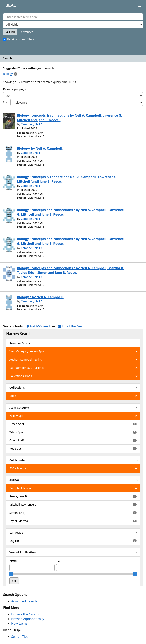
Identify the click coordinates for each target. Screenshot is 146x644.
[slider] (11, 574)
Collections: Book (73, 376)
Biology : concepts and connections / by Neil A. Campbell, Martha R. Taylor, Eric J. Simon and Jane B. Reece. (70, 270)
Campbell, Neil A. (32, 124)
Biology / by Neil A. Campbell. (40, 297)
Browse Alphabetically (28, 619)
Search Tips (20, 637)
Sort (6, 102)
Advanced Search (24, 601)
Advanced (27, 32)
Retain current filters (19, 39)
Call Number (18, 460)
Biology (8, 74)
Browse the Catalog (26, 614)
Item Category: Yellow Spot (73, 351)
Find (10, 32)
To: (58, 561)
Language (16, 533)
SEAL (8, 6)
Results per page (15, 89)
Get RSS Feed (38, 326)
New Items (19, 623)
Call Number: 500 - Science (73, 368)
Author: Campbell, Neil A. (73, 360)
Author (14, 480)
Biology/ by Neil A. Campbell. (40, 148)
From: (13, 561)
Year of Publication (22, 552)
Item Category (19, 407)
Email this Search (73, 326)
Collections (17, 388)
